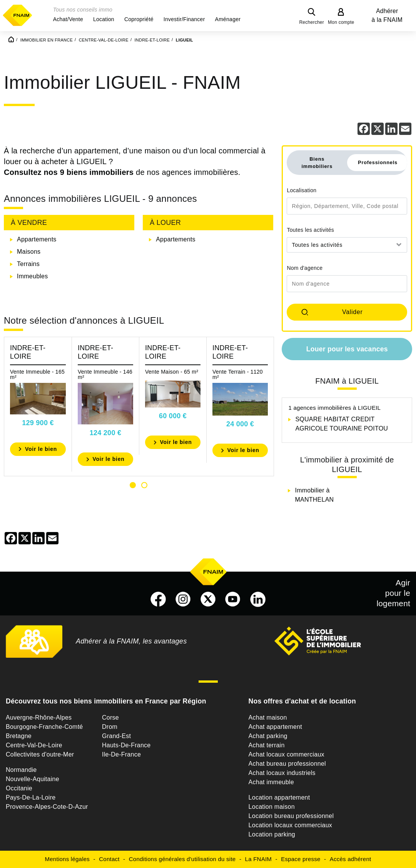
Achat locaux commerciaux (287, 754)
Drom (110, 727)
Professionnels (378, 162)
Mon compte (341, 22)
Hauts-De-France (126, 745)
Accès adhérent (351, 859)
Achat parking (268, 736)
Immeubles (33, 276)
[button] (68, 19)
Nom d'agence (305, 268)
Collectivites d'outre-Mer (40, 754)
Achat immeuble (271, 782)
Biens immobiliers (317, 163)
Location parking (272, 834)
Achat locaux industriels (282, 773)
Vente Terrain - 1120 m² (238, 374)
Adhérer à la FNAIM (387, 15)
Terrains (28, 264)
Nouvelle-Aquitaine (33, 779)
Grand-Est (116, 736)
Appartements (37, 239)
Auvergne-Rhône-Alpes (39, 718)
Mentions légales (68, 859)
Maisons (29, 252)
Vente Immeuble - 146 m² (105, 374)
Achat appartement (275, 727)
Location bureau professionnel (291, 816)
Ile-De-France (121, 754)
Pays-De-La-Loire (31, 797)
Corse (110, 718)
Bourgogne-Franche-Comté (44, 727)
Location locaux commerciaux (291, 825)
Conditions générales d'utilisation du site (182, 859)
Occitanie (19, 788)
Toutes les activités (310, 230)
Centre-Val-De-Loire (34, 745)
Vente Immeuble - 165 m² (37, 374)
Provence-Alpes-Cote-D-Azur (47, 807)
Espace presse (301, 859)
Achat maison (268, 718)
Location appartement (279, 797)
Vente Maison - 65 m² (172, 372)
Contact (109, 859)
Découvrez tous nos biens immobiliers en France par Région (106, 701)
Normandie (21, 770)
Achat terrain (267, 745)
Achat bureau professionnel (287, 764)
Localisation (302, 190)
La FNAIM (259, 859)
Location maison (272, 807)
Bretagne (19, 736)
